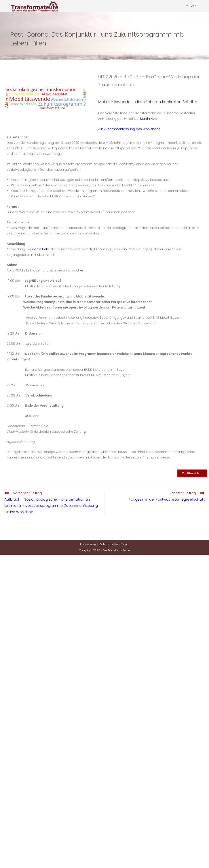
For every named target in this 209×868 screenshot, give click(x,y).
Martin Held (149, 119)
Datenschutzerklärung (114, 544)
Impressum (88, 544)
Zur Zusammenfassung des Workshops (129, 129)
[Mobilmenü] (192, 6)
